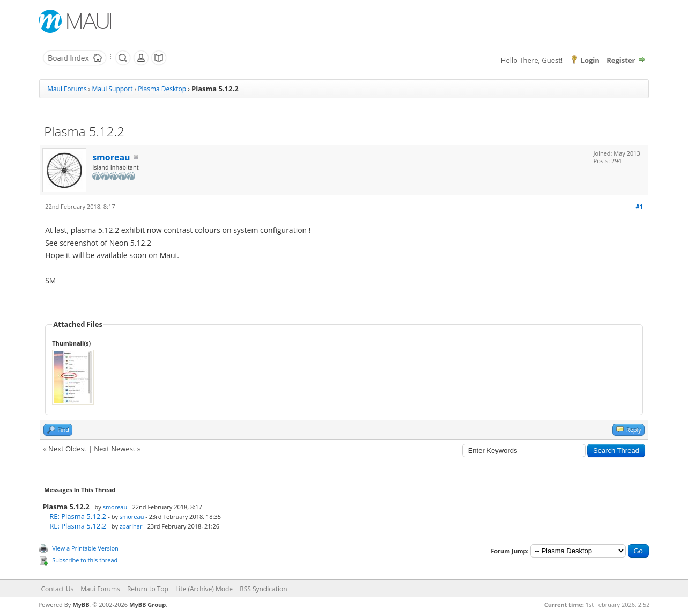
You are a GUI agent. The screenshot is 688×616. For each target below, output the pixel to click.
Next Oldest (67, 449)
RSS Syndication (263, 589)
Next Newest (114, 449)
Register (621, 60)
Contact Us (58, 589)
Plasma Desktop (162, 89)
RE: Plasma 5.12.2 (78, 516)
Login (590, 60)
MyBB (81, 604)
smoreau (111, 157)
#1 (639, 206)
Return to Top (148, 589)
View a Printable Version (85, 548)
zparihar (131, 526)
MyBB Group (147, 604)
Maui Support (112, 89)
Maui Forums (67, 89)
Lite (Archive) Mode (204, 589)
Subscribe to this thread (85, 560)
